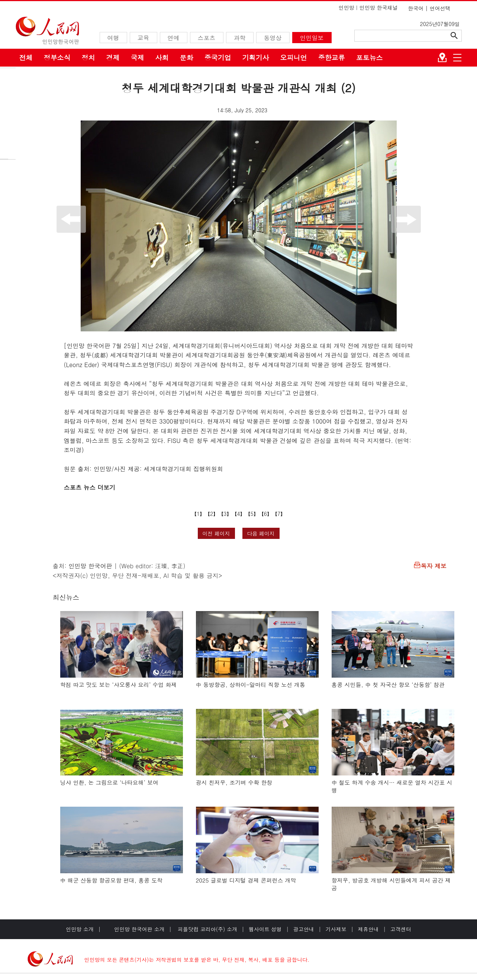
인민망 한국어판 (90, 566)
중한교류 (332, 57)
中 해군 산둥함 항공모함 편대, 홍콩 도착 (112, 880)
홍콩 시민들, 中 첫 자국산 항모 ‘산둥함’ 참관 (388, 685)
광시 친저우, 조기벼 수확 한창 (234, 782)
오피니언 (294, 57)
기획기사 (256, 57)
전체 (26, 57)
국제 (138, 57)
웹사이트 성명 (265, 929)
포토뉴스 (370, 57)
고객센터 (401, 929)
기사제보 (336, 929)
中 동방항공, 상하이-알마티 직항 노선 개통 (251, 685)
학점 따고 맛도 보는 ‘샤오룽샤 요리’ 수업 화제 (119, 685)
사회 (162, 57)
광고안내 (304, 929)
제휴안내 (368, 929)
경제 (113, 57)
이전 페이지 (216, 533)
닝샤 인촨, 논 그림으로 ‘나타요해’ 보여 (109, 782)
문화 (187, 57)
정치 (88, 57)
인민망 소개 (80, 929)
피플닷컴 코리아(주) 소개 (207, 929)
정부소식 (57, 57)
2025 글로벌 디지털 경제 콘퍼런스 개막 (246, 880)
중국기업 (218, 57)
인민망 (347, 7)
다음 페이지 (261, 533)
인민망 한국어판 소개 (139, 929)
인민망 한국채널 (379, 7)
